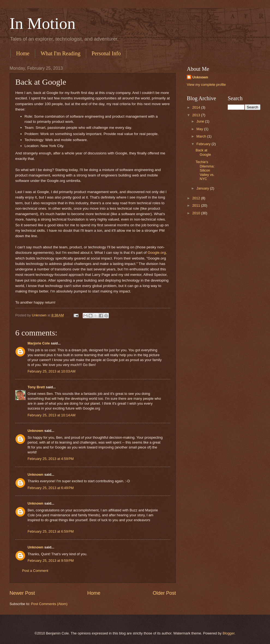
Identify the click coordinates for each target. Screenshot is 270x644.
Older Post (164, 593)
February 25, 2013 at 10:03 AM (52, 371)
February (204, 144)
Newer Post (22, 593)
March (202, 136)
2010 (197, 213)
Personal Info (106, 53)
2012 (197, 198)
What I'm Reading (61, 53)
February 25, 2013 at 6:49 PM (51, 488)
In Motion (43, 23)
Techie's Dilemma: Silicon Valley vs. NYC (205, 170)
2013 (197, 115)
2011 (197, 205)
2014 (197, 107)
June (201, 121)
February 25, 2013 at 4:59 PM (51, 459)
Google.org (157, 253)
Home (23, 53)
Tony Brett (36, 387)
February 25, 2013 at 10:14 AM (52, 415)
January (203, 188)
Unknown (35, 431)
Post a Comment (35, 571)
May (200, 129)
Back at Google (203, 152)
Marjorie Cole (39, 343)
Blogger (229, 633)
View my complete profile (206, 85)
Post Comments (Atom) (49, 604)
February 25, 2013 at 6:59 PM (51, 531)
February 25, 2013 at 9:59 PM (51, 561)
